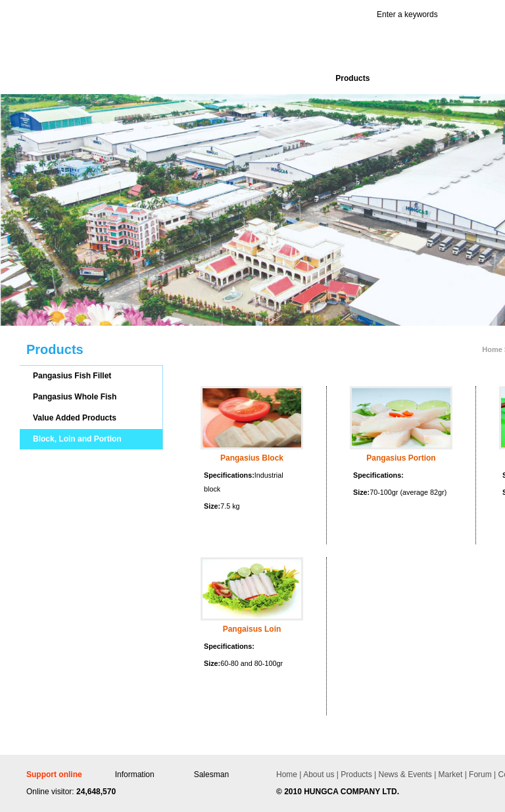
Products (355, 774)
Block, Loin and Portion (77, 439)
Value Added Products (75, 418)
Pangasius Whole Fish (75, 397)
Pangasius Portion (401, 458)
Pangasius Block (252, 458)
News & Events (404, 774)
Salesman (211, 774)
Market (449, 774)
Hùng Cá (116, 47)
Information (135, 774)
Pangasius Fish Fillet (72, 376)
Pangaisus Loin (252, 629)
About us (319, 774)
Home (287, 774)
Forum (479, 774)
